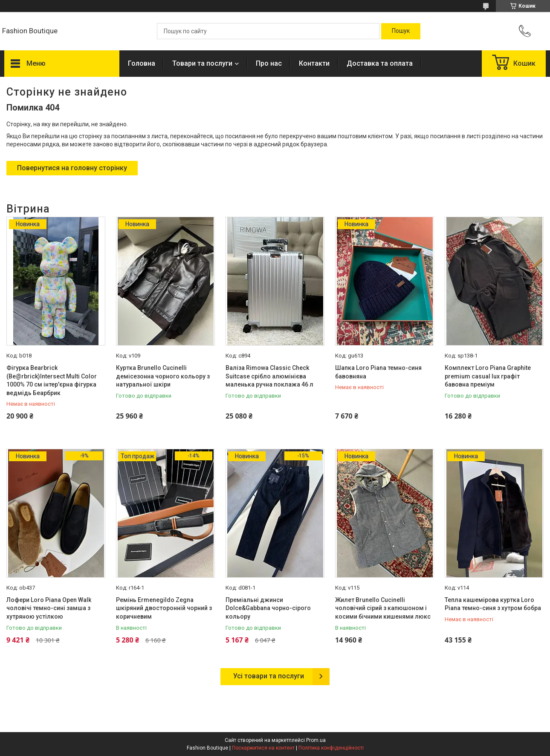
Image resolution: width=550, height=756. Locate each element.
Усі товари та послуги (269, 676)
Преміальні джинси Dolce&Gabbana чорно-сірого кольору (268, 608)
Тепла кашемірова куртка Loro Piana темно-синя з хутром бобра (493, 604)
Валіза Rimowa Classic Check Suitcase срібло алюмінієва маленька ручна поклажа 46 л (269, 376)
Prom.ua (316, 740)
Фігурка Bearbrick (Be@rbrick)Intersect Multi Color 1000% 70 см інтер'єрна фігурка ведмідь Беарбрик (52, 380)
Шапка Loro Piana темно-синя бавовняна (378, 372)
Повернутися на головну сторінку (72, 168)
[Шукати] (401, 31)
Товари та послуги (202, 63)
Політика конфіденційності (331, 748)
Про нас (269, 63)
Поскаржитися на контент (263, 748)
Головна (142, 63)
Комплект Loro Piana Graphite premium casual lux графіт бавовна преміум (488, 376)
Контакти (314, 63)
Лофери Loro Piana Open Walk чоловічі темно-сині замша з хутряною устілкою (49, 608)
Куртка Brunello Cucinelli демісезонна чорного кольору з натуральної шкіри (163, 376)
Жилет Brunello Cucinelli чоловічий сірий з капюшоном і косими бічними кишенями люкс (383, 608)
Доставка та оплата (380, 63)
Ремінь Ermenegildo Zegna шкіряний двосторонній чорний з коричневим (164, 608)
